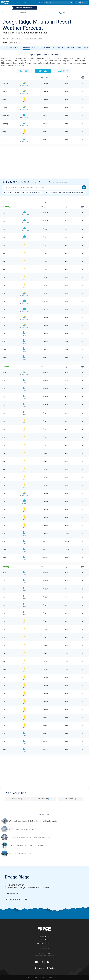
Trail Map (70, 48)
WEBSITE (23, 13)
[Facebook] (54, 962)
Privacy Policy (45, 946)
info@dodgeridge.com (16, 899)
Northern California (34, 38)
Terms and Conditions (44, 949)
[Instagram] (48, 962)
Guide (5, 48)
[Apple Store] (51, 968)
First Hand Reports (47, 48)
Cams (35, 48)
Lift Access (44, 799)
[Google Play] (40, 968)
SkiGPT (41, 2)
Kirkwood (27, 42)
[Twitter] (42, 962)
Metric (44, 953)
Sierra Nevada (16, 38)
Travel (24, 2)
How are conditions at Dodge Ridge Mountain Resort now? (23, 192)
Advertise (45, 940)
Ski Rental (17, 799)
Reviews (61, 48)
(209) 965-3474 (66, 13)
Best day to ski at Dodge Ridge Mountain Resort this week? (64, 192)
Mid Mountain (43, 71)
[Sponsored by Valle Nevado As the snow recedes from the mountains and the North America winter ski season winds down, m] (33, 821)
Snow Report (15, 48)
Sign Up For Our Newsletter (44, 943)
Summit (62, 71)
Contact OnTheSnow (44, 937)
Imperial (48, 953)
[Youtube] (36, 962)
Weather (16, 2)
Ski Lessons (70, 799)
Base (25, 71)
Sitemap (44, 951)
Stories (33, 2)
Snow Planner (83, 48)
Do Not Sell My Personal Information (44, 956)
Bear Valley (15, 42)
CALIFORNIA (8, 33)
